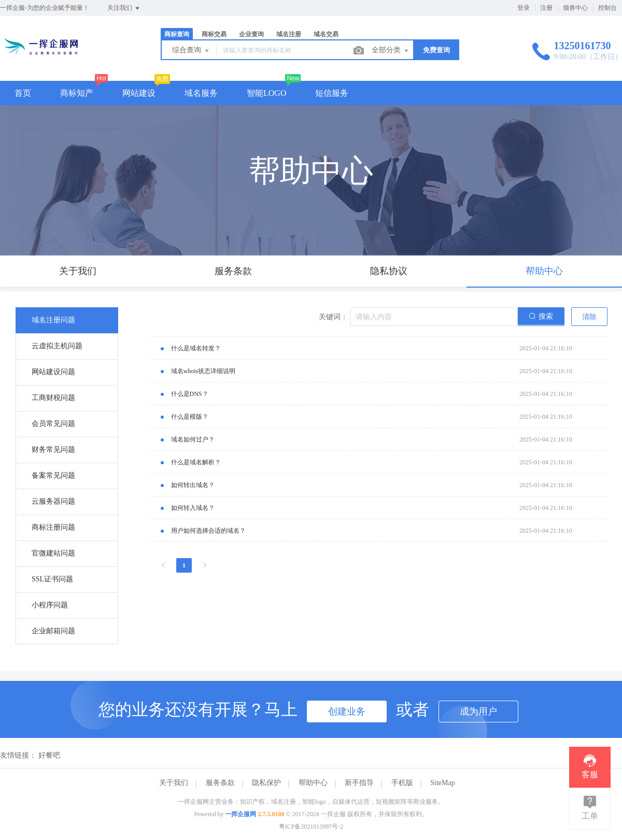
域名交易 (326, 34)
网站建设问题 (53, 372)
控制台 (607, 8)
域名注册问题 (53, 320)
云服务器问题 (53, 501)
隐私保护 (266, 783)
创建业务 (347, 711)
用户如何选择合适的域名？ (208, 531)
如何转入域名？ (193, 508)
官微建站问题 (53, 553)
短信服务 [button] (332, 93)
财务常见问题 (53, 450)
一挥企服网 (241, 814)
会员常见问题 (53, 424)
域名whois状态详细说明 (203, 371)
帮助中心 (313, 783)
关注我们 (124, 8)
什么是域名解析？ (196, 462)
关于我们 (174, 783)
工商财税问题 (53, 398)
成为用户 (478, 711)
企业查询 (251, 34)
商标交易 (214, 34)
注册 (546, 8)
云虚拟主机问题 (57, 346)
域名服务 (201, 93)
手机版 (402, 783)
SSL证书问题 (52, 579)
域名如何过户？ (193, 439)
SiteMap (442, 783)
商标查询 (177, 34)
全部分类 (391, 51)
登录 (524, 8)
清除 (589, 317)
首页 (23, 93)
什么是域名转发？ (196, 348)
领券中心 (575, 8)
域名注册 (289, 34)
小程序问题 (50, 605)
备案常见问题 (53, 475)
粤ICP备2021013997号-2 (311, 827)
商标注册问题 (53, 527)
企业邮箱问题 (53, 631)
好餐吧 (49, 755)
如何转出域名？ (193, 485)
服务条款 (220, 783)
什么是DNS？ (190, 394)
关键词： (333, 317)
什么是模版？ (190, 417)
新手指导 (359, 783)
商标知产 (77, 93)
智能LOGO (266, 93)
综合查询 (191, 51)
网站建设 (139, 93)
